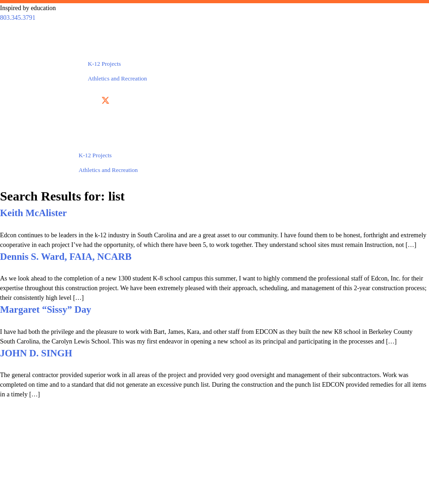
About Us (194, 49)
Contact (338, 49)
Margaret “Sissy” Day (46, 309)
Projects (103, 49)
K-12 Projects (104, 64)
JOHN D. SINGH (36, 353)
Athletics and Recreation (118, 78)
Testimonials (267, 49)
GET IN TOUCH (314, 471)
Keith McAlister (33, 213)
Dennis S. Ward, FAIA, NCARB (66, 257)
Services (41, 49)
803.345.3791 (18, 18)
